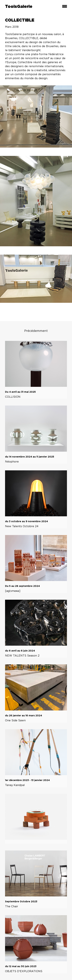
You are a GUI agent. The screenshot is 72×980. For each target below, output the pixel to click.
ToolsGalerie (19, 7)
